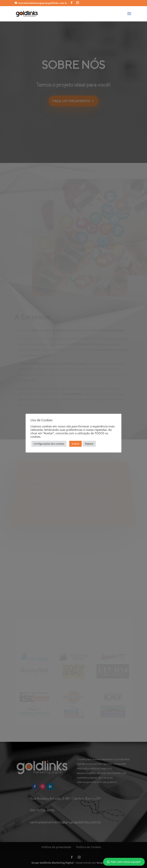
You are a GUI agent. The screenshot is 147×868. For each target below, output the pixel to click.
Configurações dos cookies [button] (49, 444)
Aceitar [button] (76, 444)
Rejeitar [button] (89, 444)
